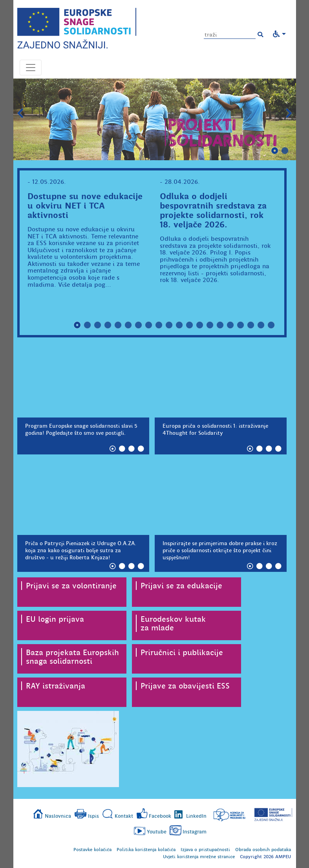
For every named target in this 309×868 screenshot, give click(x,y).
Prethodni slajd (20, 114)
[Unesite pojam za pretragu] (230, 35)
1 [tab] (275, 151)
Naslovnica (58, 816)
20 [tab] (271, 325)
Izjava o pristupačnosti (205, 850)
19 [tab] (261, 325)
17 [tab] (241, 325)
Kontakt (124, 816)
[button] (260, 35)
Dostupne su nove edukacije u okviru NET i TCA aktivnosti (85, 206)
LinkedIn (196, 816)
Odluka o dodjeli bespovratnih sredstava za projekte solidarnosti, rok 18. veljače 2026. (213, 210)
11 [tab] (179, 325)
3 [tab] (98, 325)
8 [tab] (149, 325)
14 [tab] (210, 325)
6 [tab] (128, 325)
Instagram (195, 832)
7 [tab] (139, 325)
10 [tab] (169, 325)
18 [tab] (251, 325)
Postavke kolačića (92, 850)
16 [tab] (230, 325)
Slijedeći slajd (289, 114)
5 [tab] (118, 325)
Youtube (157, 832)
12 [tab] (190, 325)
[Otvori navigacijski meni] (31, 68)
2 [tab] (285, 151)
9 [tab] (159, 325)
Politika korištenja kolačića (146, 850)
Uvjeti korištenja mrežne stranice (199, 857)
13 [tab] (200, 325)
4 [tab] (108, 325)
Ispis (93, 816)
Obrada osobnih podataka (263, 850)
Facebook (160, 816)
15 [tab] (220, 325)
